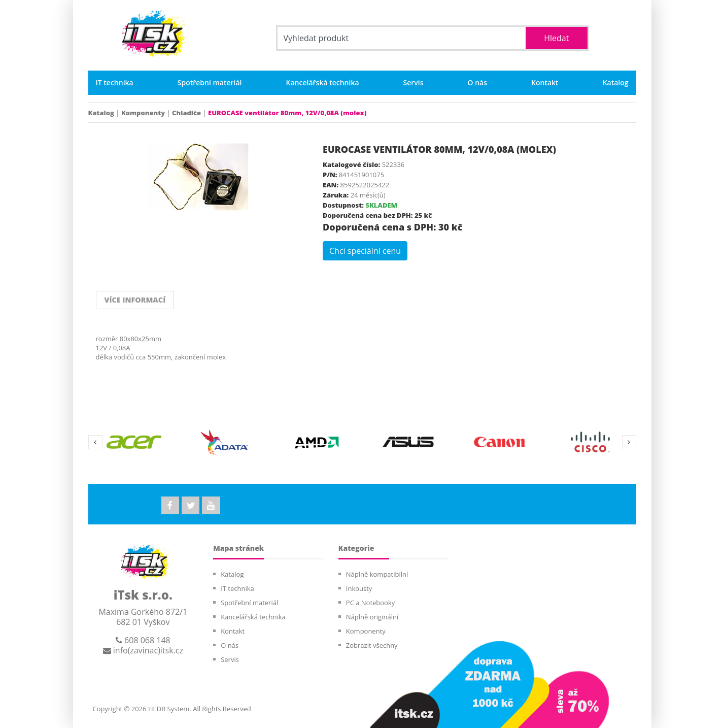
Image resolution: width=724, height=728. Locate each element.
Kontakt (545, 83)
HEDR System (168, 709)
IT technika (115, 83)
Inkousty (359, 588)
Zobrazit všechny (372, 645)
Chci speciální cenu (365, 251)
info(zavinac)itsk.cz (143, 650)
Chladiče (186, 113)
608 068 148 (143, 640)
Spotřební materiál (210, 83)
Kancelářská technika (323, 83)
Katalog (616, 83)
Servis (413, 83)
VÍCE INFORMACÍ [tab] (132, 300)
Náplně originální (372, 617)
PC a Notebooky (370, 603)
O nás (478, 83)
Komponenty (143, 113)
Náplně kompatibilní (377, 574)
